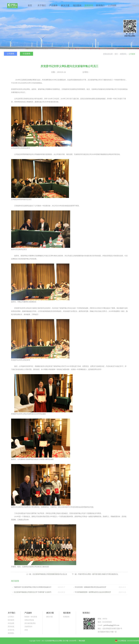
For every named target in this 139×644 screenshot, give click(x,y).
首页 (30, 5)
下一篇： (95, 574)
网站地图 (81, 641)
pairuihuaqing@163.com (111, 625)
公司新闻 (132, 54)
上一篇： (47, 574)
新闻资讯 (123, 54)
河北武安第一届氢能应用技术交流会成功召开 (90, 587)
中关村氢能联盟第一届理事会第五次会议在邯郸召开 (93, 592)
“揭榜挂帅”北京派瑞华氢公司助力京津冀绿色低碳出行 (33, 587)
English (136, 5)
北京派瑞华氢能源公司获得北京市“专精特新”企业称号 (33, 592)
